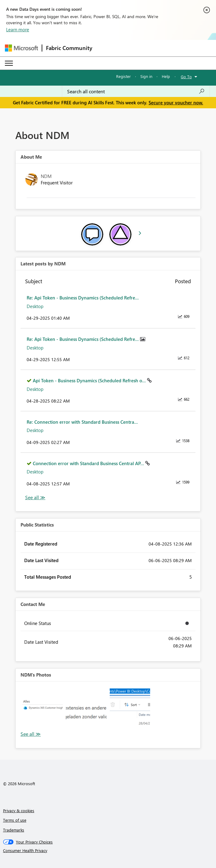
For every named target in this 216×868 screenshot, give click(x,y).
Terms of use (15, 820)
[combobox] (136, 91)
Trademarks (14, 830)
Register (123, 76)
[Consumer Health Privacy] (108, 851)
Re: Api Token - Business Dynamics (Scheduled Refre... (83, 298)
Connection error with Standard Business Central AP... (89, 463)
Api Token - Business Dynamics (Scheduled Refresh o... (90, 380)
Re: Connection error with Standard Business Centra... (82, 422)
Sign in (146, 76)
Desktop (35, 306)
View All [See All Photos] (31, 734)
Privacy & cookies (19, 810)
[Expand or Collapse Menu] (9, 63)
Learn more (18, 29)
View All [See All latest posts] (35, 498)
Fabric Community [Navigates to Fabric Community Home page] (69, 48)
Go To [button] (186, 77)
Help (166, 76)
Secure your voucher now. (176, 102)
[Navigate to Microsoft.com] (21, 48)
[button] (42, 708)
